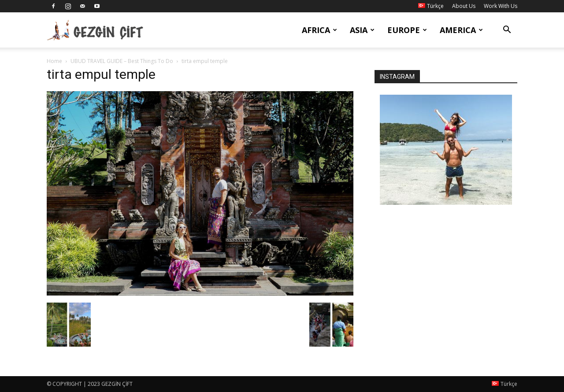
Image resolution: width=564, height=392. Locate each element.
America (461, 30)
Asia (362, 30)
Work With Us (501, 6)
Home (54, 61)
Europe (407, 30)
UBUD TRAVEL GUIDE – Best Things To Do (122, 61)
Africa (319, 30)
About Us (464, 6)
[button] (507, 31)
